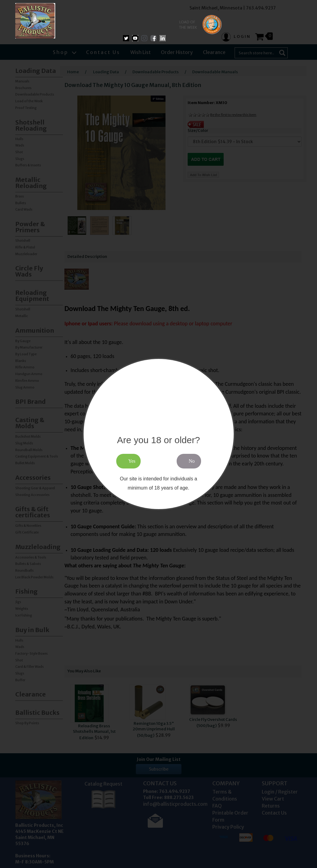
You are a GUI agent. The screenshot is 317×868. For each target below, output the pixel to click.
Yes (132, 461)
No (192, 461)
